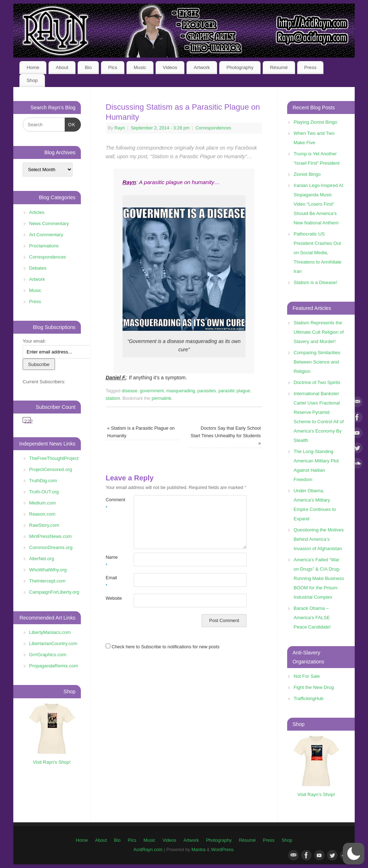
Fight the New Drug (314, 687)
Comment (113, 504)
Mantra (199, 850)
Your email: (34, 341)
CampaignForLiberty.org (54, 592)
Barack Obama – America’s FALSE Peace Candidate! (312, 618)
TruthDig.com (43, 481)
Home (33, 67)
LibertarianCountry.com (53, 643)
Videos (170, 67)
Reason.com (42, 514)
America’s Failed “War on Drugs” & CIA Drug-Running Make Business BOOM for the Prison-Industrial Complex (319, 578)
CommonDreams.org (51, 547)
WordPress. (223, 850)
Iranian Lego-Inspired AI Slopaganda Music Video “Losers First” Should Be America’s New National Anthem (318, 204)
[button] (354, 854)
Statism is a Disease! (315, 282)
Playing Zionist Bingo (315, 122)
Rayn (119, 128)
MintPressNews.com (50, 536)
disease (130, 391)
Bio (88, 67)
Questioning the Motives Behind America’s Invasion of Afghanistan (319, 539)
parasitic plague (234, 391)
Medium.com (42, 503)
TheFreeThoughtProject (54, 458)
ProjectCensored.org (50, 469)
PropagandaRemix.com (54, 666)
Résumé (279, 67)
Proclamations (44, 246)
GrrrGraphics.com (48, 655)
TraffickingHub (309, 698)
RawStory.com (44, 525)
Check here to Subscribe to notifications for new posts (163, 647)
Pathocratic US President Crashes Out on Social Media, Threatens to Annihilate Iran (318, 253)
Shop (32, 80)
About (62, 67)
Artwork (202, 67)
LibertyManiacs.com (50, 632)
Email (111, 582)
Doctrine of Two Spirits (317, 382)
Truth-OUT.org (44, 492)
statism (113, 398)
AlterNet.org (42, 559)
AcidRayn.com (148, 850)
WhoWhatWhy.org (48, 570)
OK (70, 124)
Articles (37, 212)
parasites (207, 391)
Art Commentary (46, 235)
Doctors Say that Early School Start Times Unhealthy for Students (226, 436)
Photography (240, 67)
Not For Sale (307, 676)
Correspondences (213, 128)
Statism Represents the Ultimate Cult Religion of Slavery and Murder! (319, 332)
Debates (38, 268)
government (152, 391)
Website (113, 598)
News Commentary (49, 223)
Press (310, 67)
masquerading (181, 391)
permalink (162, 398)
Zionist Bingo (307, 174)
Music (140, 67)
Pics (113, 67)
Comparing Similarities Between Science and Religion (317, 362)
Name (112, 561)
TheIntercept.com (47, 581)
